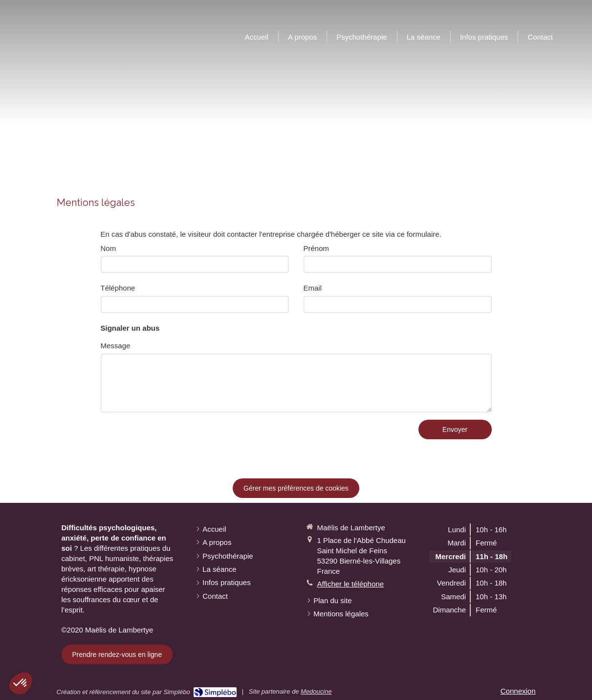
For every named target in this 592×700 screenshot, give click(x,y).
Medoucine (316, 691)
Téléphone (118, 288)
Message (116, 346)
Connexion (518, 691)
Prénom (317, 248)
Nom (109, 248)
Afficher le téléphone (351, 584)
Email (313, 288)
